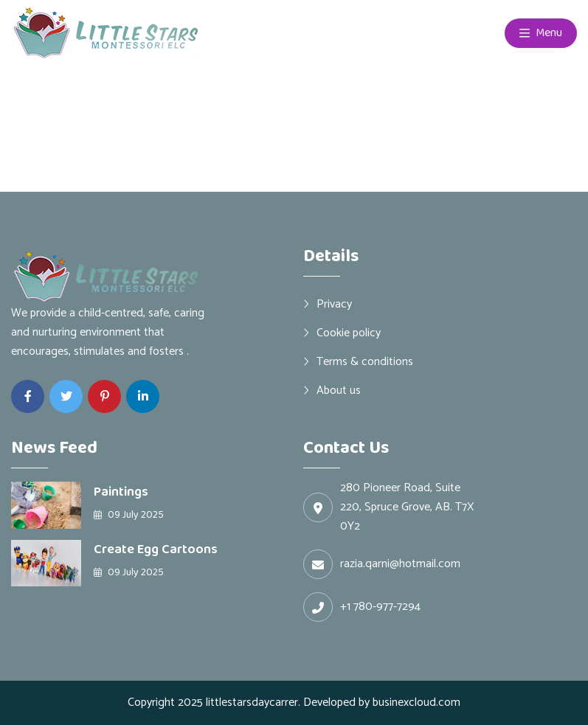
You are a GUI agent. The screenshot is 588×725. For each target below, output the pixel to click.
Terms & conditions (365, 361)
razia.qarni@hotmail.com (400, 564)
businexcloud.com (416, 703)
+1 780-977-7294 (380, 607)
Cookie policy (349, 333)
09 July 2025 (129, 515)
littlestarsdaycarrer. (253, 703)
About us (339, 390)
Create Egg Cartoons (156, 549)
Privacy (334, 304)
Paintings (121, 492)
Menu (541, 33)
